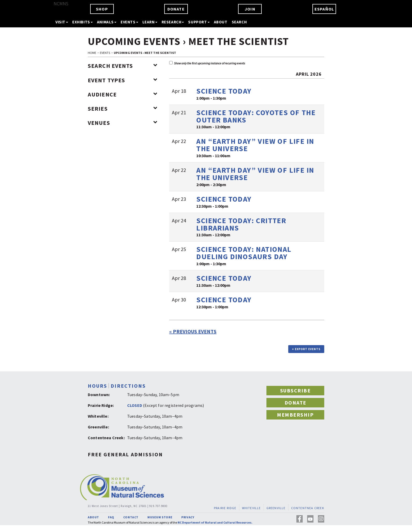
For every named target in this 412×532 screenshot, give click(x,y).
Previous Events (193, 331)
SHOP (102, 9)
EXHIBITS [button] (83, 22)
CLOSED (135, 405)
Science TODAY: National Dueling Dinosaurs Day (244, 253)
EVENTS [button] (129, 22)
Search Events (123, 66)
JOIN (250, 9)
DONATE (176, 9)
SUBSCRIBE (295, 390)
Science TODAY (224, 91)
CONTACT (131, 517)
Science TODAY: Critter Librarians (241, 224)
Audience (123, 94)
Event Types (123, 80)
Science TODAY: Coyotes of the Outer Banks (256, 116)
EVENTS (105, 53)
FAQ (111, 517)
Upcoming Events (134, 41)
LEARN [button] (150, 22)
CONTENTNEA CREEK (308, 508)
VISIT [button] (62, 22)
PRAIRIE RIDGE (225, 508)
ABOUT (221, 22)
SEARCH (239, 22)
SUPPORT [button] (199, 22)
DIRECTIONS (128, 386)
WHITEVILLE (251, 508)
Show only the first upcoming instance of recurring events (207, 63)
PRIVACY (188, 517)
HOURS (97, 386)
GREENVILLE (276, 508)
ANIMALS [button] (107, 22)
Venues (123, 123)
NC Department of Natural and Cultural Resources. (215, 522)
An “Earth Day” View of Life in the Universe (255, 145)
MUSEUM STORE (160, 517)
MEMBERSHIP (295, 415)
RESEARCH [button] (173, 22)
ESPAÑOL (324, 9)
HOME (92, 53)
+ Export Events (306, 349)
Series (123, 109)
